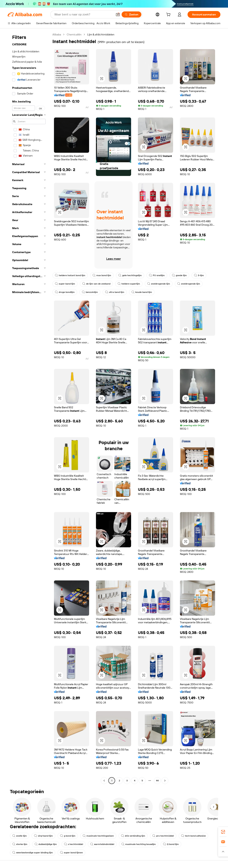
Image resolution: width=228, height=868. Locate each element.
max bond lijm (102, 275)
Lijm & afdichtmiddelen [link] (101, 34)
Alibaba (57, 34)
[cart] (169, 15)
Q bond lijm (171, 844)
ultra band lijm (115, 292)
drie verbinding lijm (133, 836)
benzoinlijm (90, 292)
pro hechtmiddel (163, 836)
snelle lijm (20, 836)
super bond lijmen (71, 853)
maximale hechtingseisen (98, 836)
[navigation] (29, 408)
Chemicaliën (74, 34)
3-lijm (199, 275)
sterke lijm (20, 844)
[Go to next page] (165, 781)
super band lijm (65, 284)
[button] (118, 14)
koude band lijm (142, 292)
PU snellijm (157, 275)
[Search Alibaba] (83, 14)
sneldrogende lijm (159, 284)
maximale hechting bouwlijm (139, 844)
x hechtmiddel (74, 844)
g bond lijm (68, 836)
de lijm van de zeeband (96, 284)
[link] (223, 832)
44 (157, 781)
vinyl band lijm (43, 836)
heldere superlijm (129, 284)
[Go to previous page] (104, 781)
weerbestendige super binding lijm (33, 853)
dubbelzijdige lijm (46, 844)
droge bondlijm (65, 292)
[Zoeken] (131, 14)
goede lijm (179, 275)
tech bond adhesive (193, 836)
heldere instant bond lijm (70, 275)
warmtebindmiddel (102, 844)
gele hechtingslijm (130, 275)
